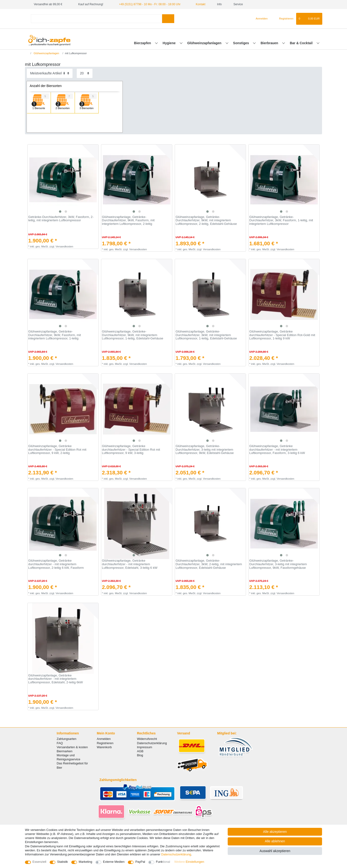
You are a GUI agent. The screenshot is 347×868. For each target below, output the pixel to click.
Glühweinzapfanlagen (205, 43)
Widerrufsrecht (147, 739)
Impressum (145, 747)
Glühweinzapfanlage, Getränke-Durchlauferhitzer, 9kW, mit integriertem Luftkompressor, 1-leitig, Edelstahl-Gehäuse (133, 335)
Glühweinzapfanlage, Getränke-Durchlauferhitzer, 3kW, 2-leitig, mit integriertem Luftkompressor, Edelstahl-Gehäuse (209, 564)
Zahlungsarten (67, 739)
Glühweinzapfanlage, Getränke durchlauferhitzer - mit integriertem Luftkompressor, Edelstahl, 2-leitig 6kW (56, 679)
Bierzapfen (143, 43)
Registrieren (105, 743)
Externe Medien (114, 862)
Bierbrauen (270, 43)
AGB (140, 751)
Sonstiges (242, 43)
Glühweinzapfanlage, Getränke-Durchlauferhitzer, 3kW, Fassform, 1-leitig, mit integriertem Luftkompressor (281, 220)
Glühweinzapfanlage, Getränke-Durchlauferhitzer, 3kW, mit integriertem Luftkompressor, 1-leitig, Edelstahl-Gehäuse (206, 335)
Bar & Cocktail (302, 43)
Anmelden (104, 739)
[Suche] (168, 19)
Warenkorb (104, 747)
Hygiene (169, 43)
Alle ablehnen (275, 841)
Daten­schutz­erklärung (176, 854)
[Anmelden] (260, 19)
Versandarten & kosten (72, 747)
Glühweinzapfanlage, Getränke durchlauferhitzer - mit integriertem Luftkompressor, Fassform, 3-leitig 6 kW (277, 450)
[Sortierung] (50, 73)
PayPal (140, 862)
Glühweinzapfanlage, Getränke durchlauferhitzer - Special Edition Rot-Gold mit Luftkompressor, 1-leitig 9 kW (282, 335)
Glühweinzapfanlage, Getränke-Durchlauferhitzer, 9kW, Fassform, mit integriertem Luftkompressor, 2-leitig (128, 220)
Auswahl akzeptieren (275, 851)
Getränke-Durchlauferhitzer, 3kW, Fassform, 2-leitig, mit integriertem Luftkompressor (61, 219)
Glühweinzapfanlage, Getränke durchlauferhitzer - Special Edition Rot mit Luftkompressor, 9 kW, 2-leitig (57, 450)
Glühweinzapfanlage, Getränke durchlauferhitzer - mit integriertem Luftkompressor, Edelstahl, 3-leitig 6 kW (130, 564)
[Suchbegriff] (96, 19)
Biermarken (65, 751)
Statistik (62, 862)
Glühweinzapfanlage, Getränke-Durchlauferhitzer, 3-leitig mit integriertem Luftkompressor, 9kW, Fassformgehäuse (278, 564)
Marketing (85, 862)
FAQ (60, 743)
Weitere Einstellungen (189, 862)
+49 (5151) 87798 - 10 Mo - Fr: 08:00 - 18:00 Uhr (150, 4)
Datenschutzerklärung (152, 743)
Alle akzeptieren (275, 832)
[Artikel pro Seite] (85, 73)
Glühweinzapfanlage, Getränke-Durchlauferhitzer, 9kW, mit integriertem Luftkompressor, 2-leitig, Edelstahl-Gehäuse (206, 220)
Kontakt (199, 4)
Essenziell (39, 862)
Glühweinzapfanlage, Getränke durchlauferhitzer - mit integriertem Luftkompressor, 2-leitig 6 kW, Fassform (56, 564)
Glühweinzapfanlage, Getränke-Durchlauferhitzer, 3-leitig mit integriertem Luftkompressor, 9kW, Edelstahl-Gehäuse (205, 450)
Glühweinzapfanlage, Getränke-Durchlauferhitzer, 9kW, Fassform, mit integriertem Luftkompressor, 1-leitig (55, 335)
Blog (140, 755)
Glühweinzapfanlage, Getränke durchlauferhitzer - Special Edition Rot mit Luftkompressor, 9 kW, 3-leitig (131, 450)
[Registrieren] (283, 19)
